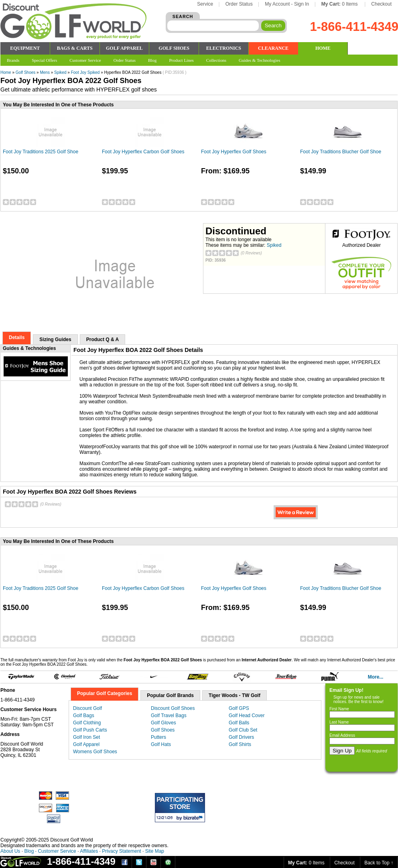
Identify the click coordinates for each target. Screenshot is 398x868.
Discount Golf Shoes (173, 708)
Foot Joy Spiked (85, 72)
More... (376, 677)
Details (17, 337)
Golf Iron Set (86, 737)
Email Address (342, 735)
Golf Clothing (87, 723)
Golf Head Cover (247, 716)
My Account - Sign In (287, 4)
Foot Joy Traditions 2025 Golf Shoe (41, 152)
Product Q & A (103, 339)
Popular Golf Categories (105, 693)
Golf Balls (239, 723)
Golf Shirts (240, 744)
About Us (10, 851)
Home (6, 72)
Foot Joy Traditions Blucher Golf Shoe (341, 152)
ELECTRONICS (224, 48)
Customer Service (57, 851)
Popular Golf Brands (170, 695)
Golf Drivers (241, 737)
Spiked (60, 72)
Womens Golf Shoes (95, 752)
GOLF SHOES (174, 48)
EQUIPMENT (25, 48)
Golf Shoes (25, 72)
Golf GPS (239, 708)
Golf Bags (84, 716)
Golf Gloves (163, 723)
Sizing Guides (55, 339)
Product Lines (181, 60)
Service (205, 4)
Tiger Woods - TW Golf (235, 695)
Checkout (381, 4)
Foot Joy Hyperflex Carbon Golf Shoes (143, 152)
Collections (216, 60)
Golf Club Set (243, 730)
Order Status (239, 4)
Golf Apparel (86, 744)
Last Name (339, 722)
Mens (45, 72)
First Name (339, 709)
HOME (323, 48)
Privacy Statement (121, 851)
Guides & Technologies (260, 60)
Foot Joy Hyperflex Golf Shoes (234, 152)
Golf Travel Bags (169, 716)
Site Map (155, 851)
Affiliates (89, 851)
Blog (29, 851)
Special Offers (44, 60)
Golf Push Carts (90, 730)
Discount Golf (87, 708)
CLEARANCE (273, 48)
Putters (158, 737)
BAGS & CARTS (75, 48)
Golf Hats (161, 744)
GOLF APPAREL (124, 48)
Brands (13, 60)
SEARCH (183, 16)
